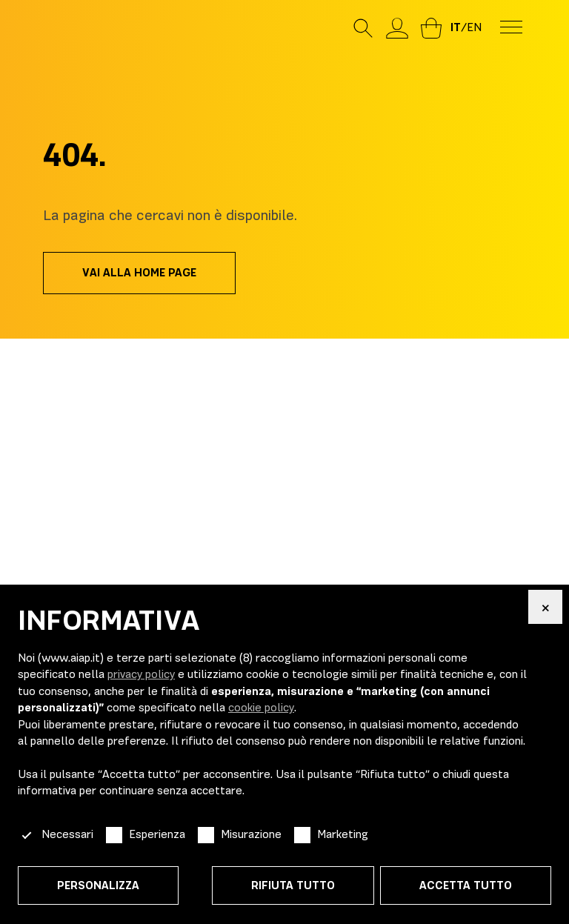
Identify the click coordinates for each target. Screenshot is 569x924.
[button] (545, 607)
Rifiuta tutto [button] (293, 885)
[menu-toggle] (511, 26)
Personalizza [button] (98, 885)
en (474, 27)
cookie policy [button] (261, 708)
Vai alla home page (139, 273)
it (456, 27)
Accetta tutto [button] (466, 885)
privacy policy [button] (141, 674)
